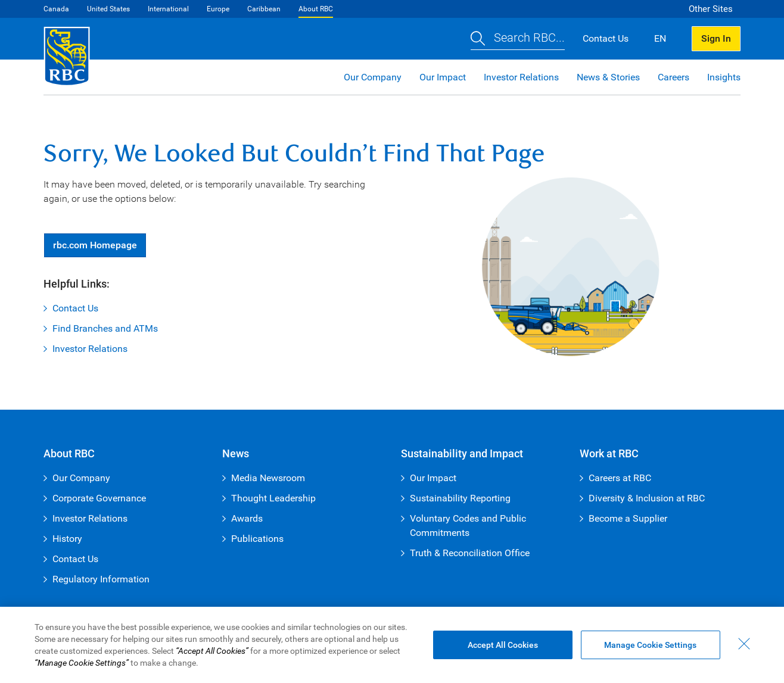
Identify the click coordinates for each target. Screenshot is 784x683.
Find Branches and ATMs (105, 328)
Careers (673, 77)
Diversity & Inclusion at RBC (647, 498)
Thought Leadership (273, 498)
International (168, 9)
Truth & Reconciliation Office (470, 553)
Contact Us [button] (606, 38)
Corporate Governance (99, 498)
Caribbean (264, 9)
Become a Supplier (628, 518)
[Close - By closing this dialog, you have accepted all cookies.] (744, 644)
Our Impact (443, 77)
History (67, 539)
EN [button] (660, 38)
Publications (257, 539)
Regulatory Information (101, 579)
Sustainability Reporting (460, 498)
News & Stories (608, 77)
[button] (518, 39)
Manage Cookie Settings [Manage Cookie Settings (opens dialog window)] (650, 645)
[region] (392, 645)
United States (108, 9)
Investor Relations (521, 77)
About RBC (316, 9)
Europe (218, 9)
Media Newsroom (268, 478)
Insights (724, 77)
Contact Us (75, 308)
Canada (56, 9)
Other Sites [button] (711, 9)
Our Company (373, 77)
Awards (247, 518)
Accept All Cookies (503, 645)
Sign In (716, 38)
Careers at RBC (620, 478)
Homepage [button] (95, 245)
